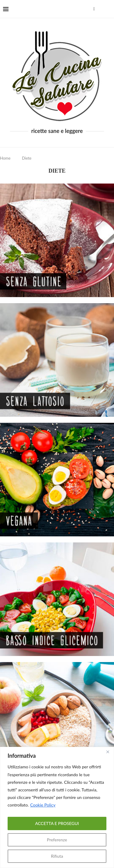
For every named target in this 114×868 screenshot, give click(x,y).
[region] (57, 807)
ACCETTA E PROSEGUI (57, 823)
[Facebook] (94, 9)
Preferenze (57, 840)
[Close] (108, 752)
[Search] (108, 9)
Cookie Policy (43, 805)
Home (5, 158)
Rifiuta (57, 856)
